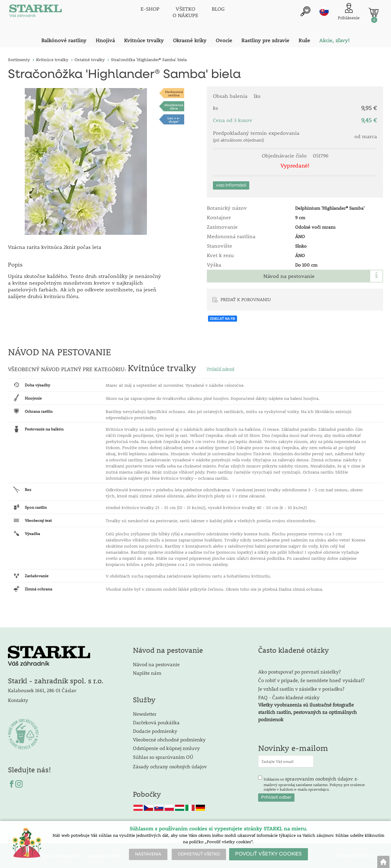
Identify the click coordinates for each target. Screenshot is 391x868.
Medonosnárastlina (174, 93)
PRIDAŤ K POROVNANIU (246, 299)
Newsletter (145, 714)
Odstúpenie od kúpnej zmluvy (166, 748)
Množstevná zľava (174, 106)
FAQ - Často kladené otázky (289, 697)
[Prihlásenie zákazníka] (349, 12)
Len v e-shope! (174, 120)
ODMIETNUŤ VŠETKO (199, 854)
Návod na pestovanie (289, 276)
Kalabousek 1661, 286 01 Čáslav (42, 690)
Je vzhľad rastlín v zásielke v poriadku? (301, 689)
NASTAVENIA (148, 854)
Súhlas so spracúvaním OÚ (163, 757)
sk (324, 11)
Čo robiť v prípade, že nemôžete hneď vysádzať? (311, 680)
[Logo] (35, 12)
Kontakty (18, 700)
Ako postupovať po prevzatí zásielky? (299, 672)
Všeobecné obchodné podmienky (169, 739)
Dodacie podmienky (155, 731)
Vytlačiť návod (220, 369)
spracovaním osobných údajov (319, 779)
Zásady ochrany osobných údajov (170, 766)
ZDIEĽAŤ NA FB (223, 319)
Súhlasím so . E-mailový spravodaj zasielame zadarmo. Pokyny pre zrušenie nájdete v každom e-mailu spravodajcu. (314, 784)
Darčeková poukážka (156, 722)
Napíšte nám (147, 673)
